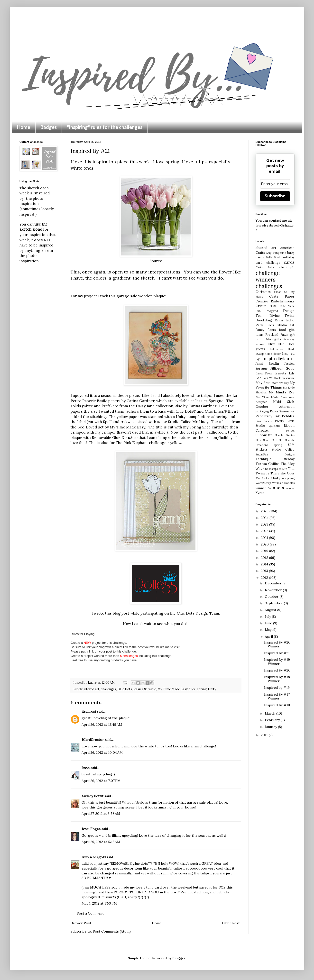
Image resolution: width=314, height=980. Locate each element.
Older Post (231, 923)
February (273, 720)
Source (156, 261)
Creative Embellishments (275, 301)
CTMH (273, 306)
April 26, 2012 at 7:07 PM (101, 781)
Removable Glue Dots (112, 438)
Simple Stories (285, 435)
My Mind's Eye (282, 392)
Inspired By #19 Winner (277, 662)
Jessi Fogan (91, 829)
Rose (86, 768)
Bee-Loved (87, 427)
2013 (265, 571)
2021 (265, 538)
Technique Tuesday (275, 459)
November (274, 590)
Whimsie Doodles (283, 483)
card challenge (268, 263)
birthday (288, 257)
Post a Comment (90, 913)
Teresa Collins (268, 464)
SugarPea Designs (275, 454)
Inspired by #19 (277, 688)
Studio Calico (283, 449)
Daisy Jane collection (155, 406)
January (271, 727)
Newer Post (82, 923)
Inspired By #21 (277, 653)
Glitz (271, 344)
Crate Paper (282, 296)
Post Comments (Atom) (112, 931)
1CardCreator (93, 740)
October (272, 597)
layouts (280, 373)
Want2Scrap (263, 483)
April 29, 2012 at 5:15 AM (101, 842)
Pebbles (288, 416)
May (269, 630)
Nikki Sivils (284, 402)
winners (276, 488)
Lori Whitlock (271, 378)
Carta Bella (265, 267)
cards (289, 262)
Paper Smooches (282, 411)
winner (261, 488)
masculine (288, 378)
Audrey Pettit (92, 796)
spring (202, 689)
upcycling (288, 478)
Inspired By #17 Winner (277, 696)
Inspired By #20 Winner (277, 644)
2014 (265, 564)
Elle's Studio (277, 325)
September (274, 603)
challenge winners (268, 276)
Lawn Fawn (264, 373)
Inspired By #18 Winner (277, 679)
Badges (49, 127)
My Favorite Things (275, 385)
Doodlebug (264, 320)
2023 (265, 524)
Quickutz (275, 426)
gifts (278, 339)
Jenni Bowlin (267, 363)
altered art (92, 689)
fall (292, 325)
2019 (265, 551)
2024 (265, 518)
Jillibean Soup (283, 368)
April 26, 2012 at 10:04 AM (102, 753)
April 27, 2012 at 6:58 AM (101, 814)
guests (260, 349)
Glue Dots (125, 689)
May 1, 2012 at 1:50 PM (99, 903)
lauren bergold (94, 857)
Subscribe (275, 196)
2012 (265, 578)
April (269, 636)
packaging (262, 411)
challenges (108, 689)
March (271, 713)
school (290, 431)
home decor (273, 354)
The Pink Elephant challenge (142, 443)
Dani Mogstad (267, 311)
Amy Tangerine (276, 253)
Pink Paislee (264, 421)
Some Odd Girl (273, 440)
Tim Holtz (262, 478)
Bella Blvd (273, 257)
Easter (279, 320)
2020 (265, 544)
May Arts (263, 383)
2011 (265, 735)
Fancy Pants (266, 330)
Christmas (263, 292)
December (274, 583)
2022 (265, 531)
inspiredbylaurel (279, 359)
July (268, 617)
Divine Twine (282, 316)
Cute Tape (287, 306)
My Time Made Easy (172, 689)
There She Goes (282, 473)
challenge (287, 267)
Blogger (179, 958)
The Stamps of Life (275, 469)
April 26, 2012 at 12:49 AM (102, 725)
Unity (212, 689)
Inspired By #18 (277, 705)
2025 (265, 511)
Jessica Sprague (209, 401)
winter (290, 488)
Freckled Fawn (277, 335)
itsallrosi (89, 711)
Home (24, 127)
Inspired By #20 (277, 670)
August (271, 610)
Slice (192, 689)
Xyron (260, 493)
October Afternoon (275, 407)
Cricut (261, 306)
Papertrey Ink (268, 416)
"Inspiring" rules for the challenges (105, 127)
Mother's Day (280, 383)
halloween (277, 349)
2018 (265, 558)
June (269, 623)
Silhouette (264, 435)
